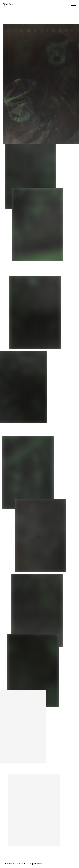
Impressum (36, 864)
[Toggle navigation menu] (74, 5)
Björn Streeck (10, 4)
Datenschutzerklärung (15, 864)
